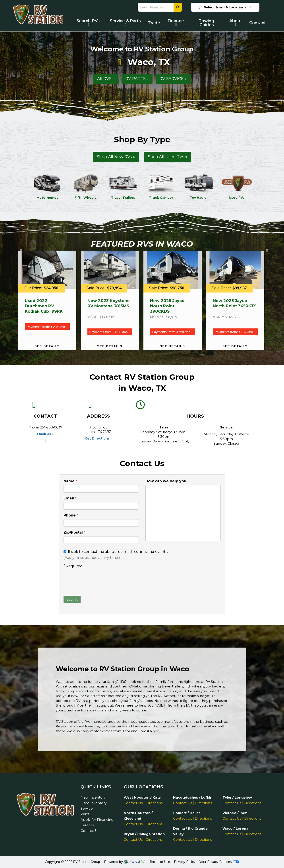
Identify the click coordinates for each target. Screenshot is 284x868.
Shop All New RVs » (116, 157)
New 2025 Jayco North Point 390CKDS (167, 306)
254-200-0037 (51, 427)
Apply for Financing (97, 820)
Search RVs (88, 22)
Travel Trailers (123, 186)
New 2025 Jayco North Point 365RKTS (235, 303)
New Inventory (93, 797)
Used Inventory (94, 803)
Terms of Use (160, 862)
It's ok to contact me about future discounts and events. (116, 552)
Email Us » (45, 434)
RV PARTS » (137, 79)
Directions (154, 803)
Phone (71, 515)
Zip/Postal (74, 533)
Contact (258, 23)
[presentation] (97, 583)
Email (70, 498)
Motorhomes (47, 186)
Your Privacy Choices (219, 862)
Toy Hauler (199, 186)
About (236, 22)
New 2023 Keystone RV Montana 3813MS (109, 303)
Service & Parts (125, 22)
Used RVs (237, 186)
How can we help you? (167, 481)
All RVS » (106, 79)
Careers (87, 825)
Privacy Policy (185, 862)
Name (70, 481)
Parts (85, 814)
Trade (154, 23)
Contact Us (90, 831)
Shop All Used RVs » (168, 157)
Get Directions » (99, 438)
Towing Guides (207, 23)
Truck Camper (161, 186)
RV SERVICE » (173, 79)
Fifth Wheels (85, 186)
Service (87, 808)
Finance (176, 22)
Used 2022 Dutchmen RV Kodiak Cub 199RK (44, 306)
